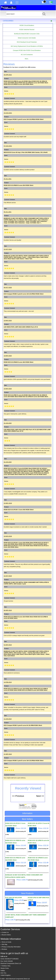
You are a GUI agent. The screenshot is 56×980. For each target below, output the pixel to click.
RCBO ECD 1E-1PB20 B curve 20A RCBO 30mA (19, 185)
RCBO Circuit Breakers (27, 25)
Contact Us (5, 932)
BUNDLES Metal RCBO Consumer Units (27, 34)
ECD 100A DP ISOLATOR (14, 898)
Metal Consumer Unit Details (27, 38)
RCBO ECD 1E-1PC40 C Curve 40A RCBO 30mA (19, 510)
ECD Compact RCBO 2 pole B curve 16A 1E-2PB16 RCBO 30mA (24, 119)
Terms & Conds (6, 942)
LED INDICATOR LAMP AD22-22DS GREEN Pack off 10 (21, 327)
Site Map (4, 944)
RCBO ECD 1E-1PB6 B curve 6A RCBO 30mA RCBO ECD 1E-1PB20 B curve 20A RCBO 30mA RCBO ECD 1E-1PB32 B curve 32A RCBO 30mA (26, 396)
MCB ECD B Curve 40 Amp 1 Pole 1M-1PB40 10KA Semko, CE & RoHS (26, 152)
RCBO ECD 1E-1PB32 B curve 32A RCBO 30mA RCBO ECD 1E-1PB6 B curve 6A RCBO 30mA (26, 617)
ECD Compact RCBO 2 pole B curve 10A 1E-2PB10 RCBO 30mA (24, 294)
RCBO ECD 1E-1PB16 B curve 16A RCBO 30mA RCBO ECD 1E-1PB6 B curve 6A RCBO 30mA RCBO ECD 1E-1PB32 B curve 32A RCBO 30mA (26, 689)
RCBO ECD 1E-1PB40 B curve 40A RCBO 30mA (19, 362)
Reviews (4, 949)
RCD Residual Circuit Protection (27, 42)
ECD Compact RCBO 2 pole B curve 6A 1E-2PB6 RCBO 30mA (23, 725)
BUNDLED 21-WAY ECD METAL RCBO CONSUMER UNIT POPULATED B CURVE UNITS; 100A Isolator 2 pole (26, 583)
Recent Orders (6, 935)
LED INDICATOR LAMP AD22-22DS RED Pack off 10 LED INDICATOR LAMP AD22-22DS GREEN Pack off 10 (27, 430)
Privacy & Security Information (11, 947)
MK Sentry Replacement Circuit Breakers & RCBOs (27, 46)
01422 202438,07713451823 (10, 959)
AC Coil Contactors (27, 55)
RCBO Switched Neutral (27, 30)
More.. (27, 59)
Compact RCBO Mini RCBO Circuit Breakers (27, 50)
